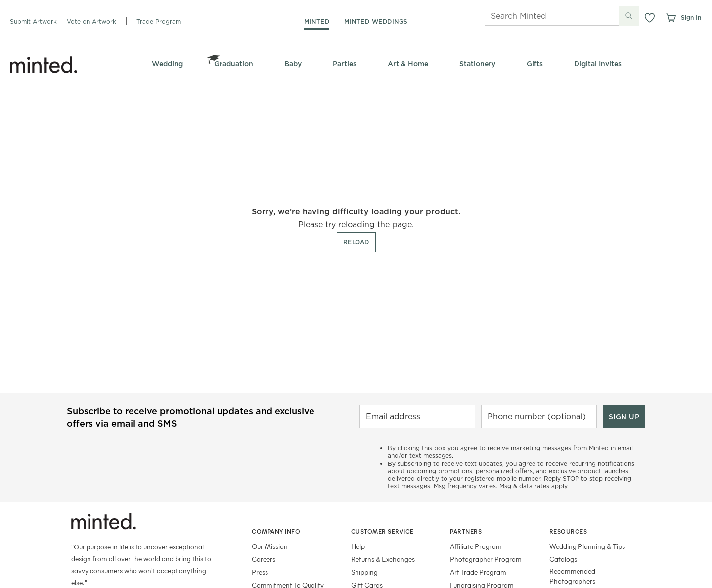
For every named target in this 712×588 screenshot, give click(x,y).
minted (317, 21)
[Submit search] (629, 16)
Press (260, 572)
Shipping (364, 572)
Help (358, 546)
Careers (264, 559)
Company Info (276, 531)
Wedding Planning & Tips (587, 546)
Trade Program (159, 21)
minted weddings (376, 21)
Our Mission (270, 546)
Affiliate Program (476, 546)
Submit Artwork (33, 21)
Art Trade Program (478, 572)
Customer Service (382, 531)
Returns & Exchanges (383, 559)
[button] (650, 18)
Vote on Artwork (91, 21)
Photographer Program (486, 559)
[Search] (538, 16)
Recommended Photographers (572, 576)
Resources (568, 531)
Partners (466, 531)
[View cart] (670, 18)
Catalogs (563, 559)
